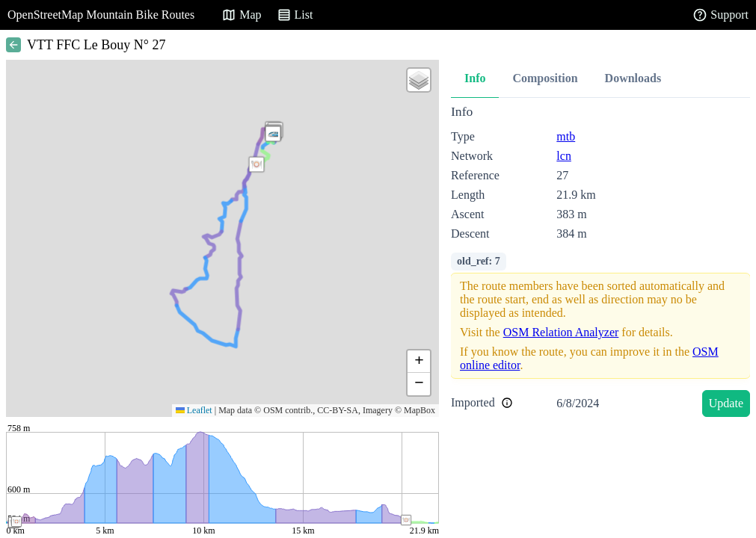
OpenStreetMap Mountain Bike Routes (101, 15)
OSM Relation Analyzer (561, 332)
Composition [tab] (545, 78)
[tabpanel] (600, 263)
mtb (566, 136)
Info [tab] (475, 78)
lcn (564, 156)
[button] (256, 164)
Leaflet (194, 410)
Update (726, 403)
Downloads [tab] (633, 78)
